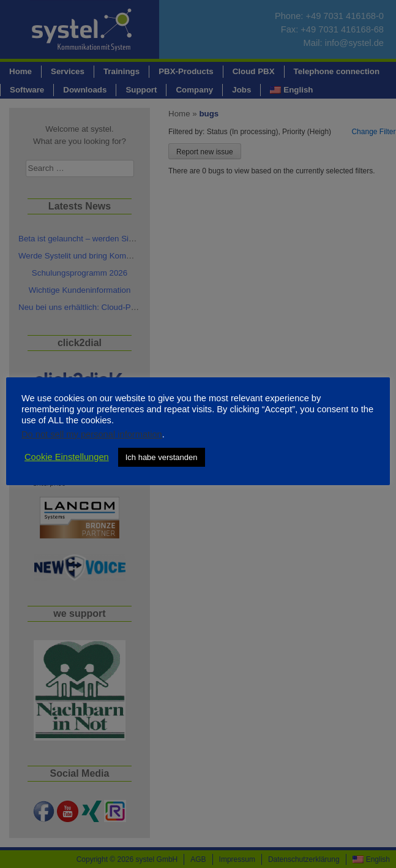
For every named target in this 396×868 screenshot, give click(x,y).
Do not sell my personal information (92, 434)
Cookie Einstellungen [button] (67, 457)
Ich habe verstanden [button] (162, 457)
